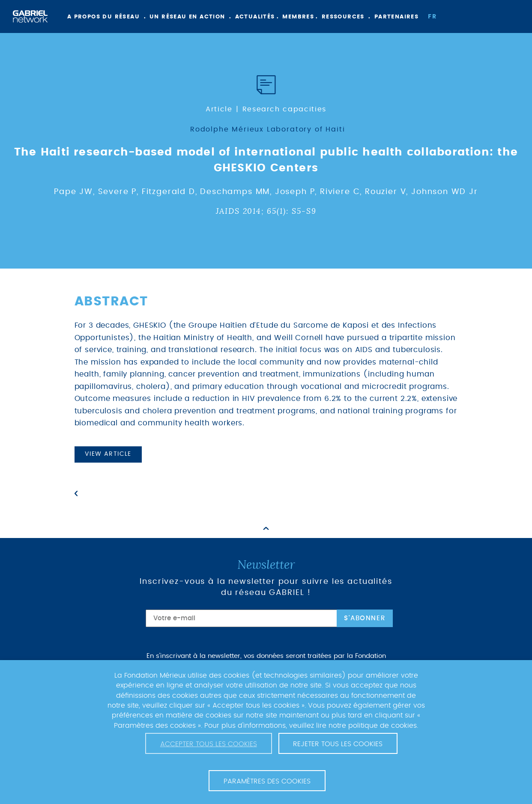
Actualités (255, 17)
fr (432, 17)
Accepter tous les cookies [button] (209, 744)
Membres (298, 17)
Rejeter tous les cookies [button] (338, 744)
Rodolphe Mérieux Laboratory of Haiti (268, 129)
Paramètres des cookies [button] (267, 781)
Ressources (343, 17)
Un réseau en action (187, 17)
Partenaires (396, 17)
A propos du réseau (103, 17)
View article (108, 454)
